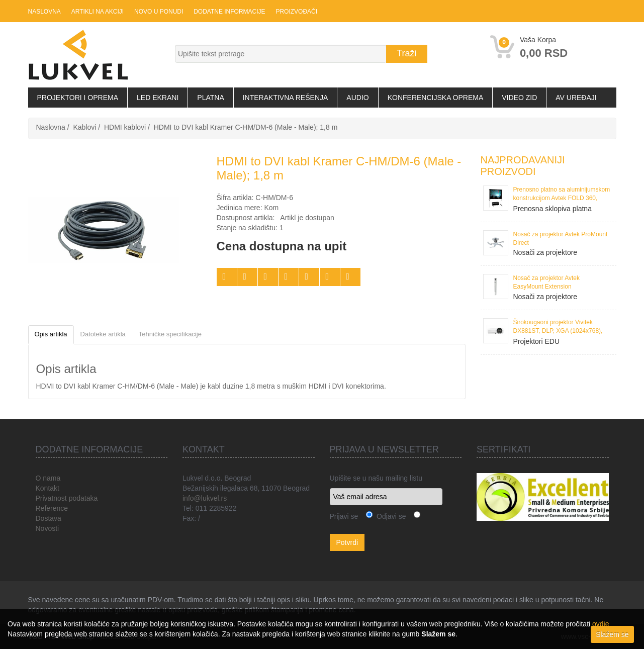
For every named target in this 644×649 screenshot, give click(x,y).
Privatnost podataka (67, 498)
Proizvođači (295, 12)
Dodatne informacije (228, 12)
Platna (210, 98)
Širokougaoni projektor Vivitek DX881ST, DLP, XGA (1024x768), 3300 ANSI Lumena (558, 328)
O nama (48, 478)
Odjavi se (389, 516)
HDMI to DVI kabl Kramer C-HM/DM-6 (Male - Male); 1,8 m (246, 127)
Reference (52, 508)
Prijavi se (344, 516)
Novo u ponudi (158, 12)
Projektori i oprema (78, 98)
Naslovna (44, 12)
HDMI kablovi (125, 127)
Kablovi (84, 127)
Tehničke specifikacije (170, 334)
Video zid (519, 98)
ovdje (601, 624)
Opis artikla (51, 334)
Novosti (48, 528)
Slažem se (612, 634)
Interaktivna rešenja (286, 98)
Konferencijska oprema (436, 98)
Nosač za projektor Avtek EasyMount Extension (547, 282)
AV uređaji (576, 98)
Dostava (49, 518)
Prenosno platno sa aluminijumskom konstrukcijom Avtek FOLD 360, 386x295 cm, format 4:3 (562, 195)
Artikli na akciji (97, 12)
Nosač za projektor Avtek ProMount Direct (561, 239)
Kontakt (48, 488)
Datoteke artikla (103, 334)
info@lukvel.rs (205, 498)
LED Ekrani (158, 98)
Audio (357, 98)
